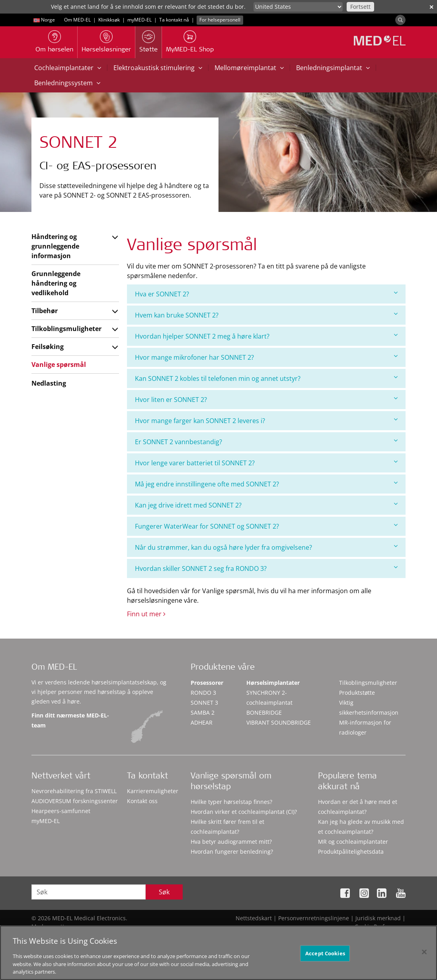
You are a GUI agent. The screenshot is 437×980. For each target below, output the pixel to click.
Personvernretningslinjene (314, 918)
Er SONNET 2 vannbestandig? (266, 442)
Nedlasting (49, 383)
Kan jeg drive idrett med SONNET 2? (266, 505)
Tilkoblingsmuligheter (66, 329)
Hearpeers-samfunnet (61, 811)
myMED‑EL (139, 20)
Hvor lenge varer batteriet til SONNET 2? (266, 463)
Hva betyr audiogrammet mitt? (231, 842)
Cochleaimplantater (68, 68)
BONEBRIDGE (264, 712)
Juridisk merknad (378, 918)
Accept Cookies (325, 956)
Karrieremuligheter (153, 791)
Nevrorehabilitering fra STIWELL (74, 791)
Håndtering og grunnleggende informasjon (55, 246)
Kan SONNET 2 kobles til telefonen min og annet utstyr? (266, 378)
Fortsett (360, 7)
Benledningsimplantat (333, 68)
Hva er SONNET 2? (266, 294)
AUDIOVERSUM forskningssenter (75, 801)
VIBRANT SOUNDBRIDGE (279, 722)
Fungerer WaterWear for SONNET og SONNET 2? (266, 526)
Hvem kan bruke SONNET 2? (266, 315)
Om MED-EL (77, 20)
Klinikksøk (109, 20)
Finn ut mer (146, 614)
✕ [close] (431, 7)
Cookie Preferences (380, 926)
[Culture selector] (298, 7)
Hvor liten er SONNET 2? (266, 399)
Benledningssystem (67, 83)
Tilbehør (45, 311)
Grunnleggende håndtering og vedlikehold (56, 283)
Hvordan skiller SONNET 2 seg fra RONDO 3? (266, 568)
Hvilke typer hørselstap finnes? (231, 802)
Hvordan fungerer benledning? (232, 852)
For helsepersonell (220, 20)
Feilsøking (48, 347)
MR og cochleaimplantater (353, 842)
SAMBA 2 (203, 712)
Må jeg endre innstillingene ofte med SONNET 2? (266, 484)
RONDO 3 (203, 693)
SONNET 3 (204, 703)
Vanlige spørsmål (59, 365)
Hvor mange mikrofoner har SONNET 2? (266, 357)
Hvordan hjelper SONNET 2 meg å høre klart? (266, 336)
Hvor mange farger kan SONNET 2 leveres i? (266, 420)
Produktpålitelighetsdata (351, 852)
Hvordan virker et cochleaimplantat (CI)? (244, 812)
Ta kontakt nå (174, 20)
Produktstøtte (357, 693)
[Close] (424, 955)
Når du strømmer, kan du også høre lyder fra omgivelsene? (266, 547)
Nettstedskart (254, 918)
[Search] (400, 20)
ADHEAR (202, 722)
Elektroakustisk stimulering (158, 68)
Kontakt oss (142, 801)
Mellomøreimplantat (249, 68)
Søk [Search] (164, 892)
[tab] (266, 294)
